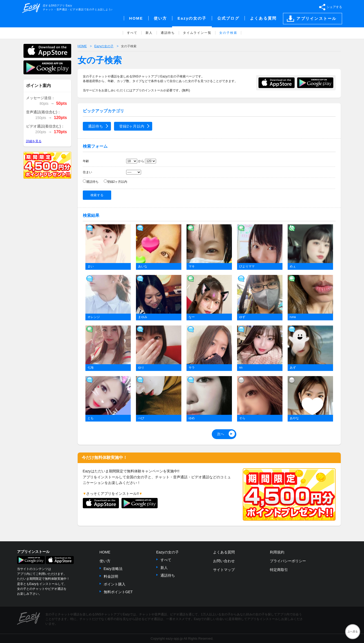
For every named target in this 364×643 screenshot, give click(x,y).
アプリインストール (316, 18)
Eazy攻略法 (113, 569)
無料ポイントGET (118, 592)
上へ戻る (353, 632)
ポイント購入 (115, 584)
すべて (166, 560)
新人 (164, 568)
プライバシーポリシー (288, 561)
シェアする (334, 7)
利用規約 (277, 552)
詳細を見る (34, 141)
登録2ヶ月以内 (132, 126)
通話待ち (96, 126)
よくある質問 (224, 552)
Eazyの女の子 (168, 552)
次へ (221, 434)
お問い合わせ (224, 561)
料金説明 (111, 576)
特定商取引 (279, 570)
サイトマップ (224, 570)
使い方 (105, 561)
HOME (105, 552)
